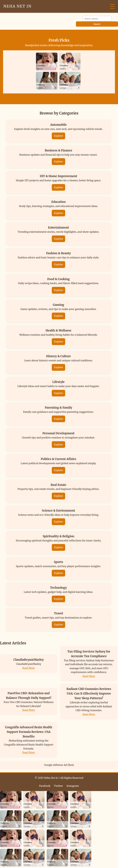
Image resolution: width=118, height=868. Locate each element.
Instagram (73, 786)
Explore (58, 136)
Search (97, 24)
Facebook (45, 786)
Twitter (58, 786)
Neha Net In (17, 6)
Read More (29, 668)
